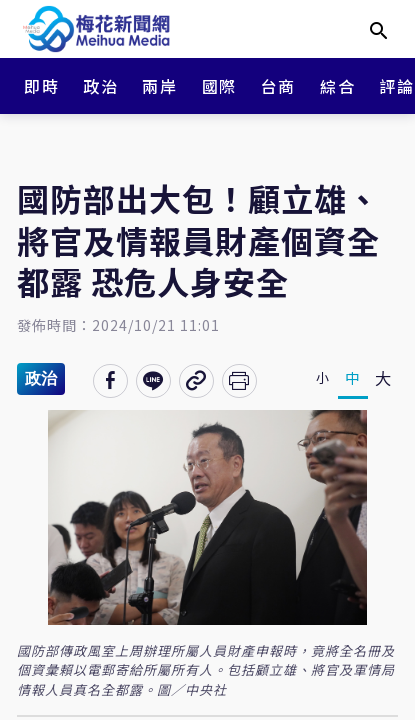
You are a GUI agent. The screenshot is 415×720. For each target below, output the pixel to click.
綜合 (337, 86)
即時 (41, 86)
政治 (100, 86)
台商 (278, 86)
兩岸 (159, 86)
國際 (219, 86)
